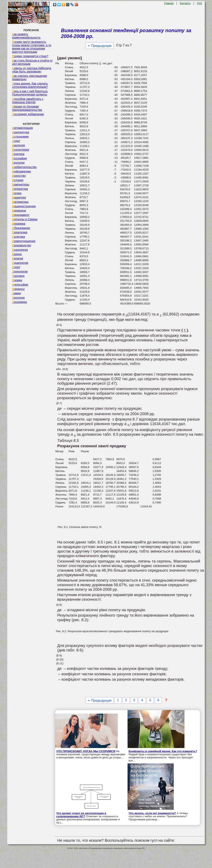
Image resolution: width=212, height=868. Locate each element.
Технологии (20, 272)
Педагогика (20, 232)
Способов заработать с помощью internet (28, 101)
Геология (18, 163)
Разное (17, 254)
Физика (17, 280)
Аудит (16, 141)
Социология (20, 263)
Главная (169, 3)
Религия (17, 258)
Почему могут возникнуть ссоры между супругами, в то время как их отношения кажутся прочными (32, 47)
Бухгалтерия (20, 150)
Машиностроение (24, 206)
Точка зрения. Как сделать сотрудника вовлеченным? (30, 85)
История (18, 180)
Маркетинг (19, 198)
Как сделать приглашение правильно (29, 78)
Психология (20, 250)
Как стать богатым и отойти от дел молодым (32, 62)
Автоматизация (22, 128)
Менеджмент (21, 215)
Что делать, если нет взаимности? (152, 813)
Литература (20, 189)
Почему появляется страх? (30, 56)
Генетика (18, 154)
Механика (19, 224)
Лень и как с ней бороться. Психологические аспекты (30, 93)
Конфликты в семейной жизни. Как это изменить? (163, 751)
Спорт (16, 267)
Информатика (21, 171)
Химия (16, 293)
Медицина (19, 211)
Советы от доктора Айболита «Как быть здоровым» (32, 70)
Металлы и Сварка (25, 219)
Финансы (18, 289)
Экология (18, 298)
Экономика (19, 302)
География (19, 158)
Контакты (185, 3)
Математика (20, 202)
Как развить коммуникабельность (26, 36)
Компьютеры (21, 184)
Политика (18, 237)
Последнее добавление (28, 114)
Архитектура (20, 132)
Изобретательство (24, 167)
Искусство (19, 176)
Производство (21, 245)
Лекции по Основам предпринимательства (27, 108)
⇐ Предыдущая (99, 46)
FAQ (200, 3)
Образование (21, 228)
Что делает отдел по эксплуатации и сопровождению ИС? (81, 815)
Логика (17, 193)
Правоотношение (24, 241)
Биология (18, 145)
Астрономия (20, 137)
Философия (20, 285)
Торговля (18, 276)
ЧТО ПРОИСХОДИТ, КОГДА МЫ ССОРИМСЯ (86, 751)
